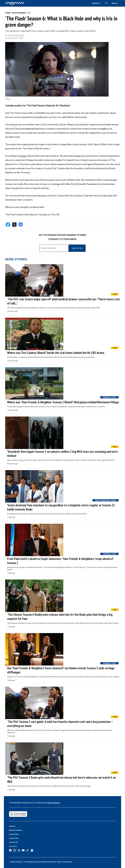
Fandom (23, 156)
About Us (12, 826)
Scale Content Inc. (54, 803)
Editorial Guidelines (16, 830)
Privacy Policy (14, 834)
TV (106, 3)
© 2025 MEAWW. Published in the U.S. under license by (28, 803)
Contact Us (13, 846)
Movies (115, 3)
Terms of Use (14, 842)
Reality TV (96, 3)
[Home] (15, 3)
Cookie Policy (14, 838)
